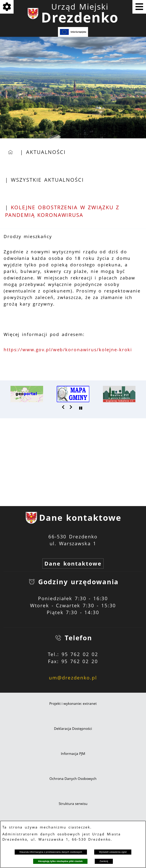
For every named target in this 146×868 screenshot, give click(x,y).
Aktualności (46, 152)
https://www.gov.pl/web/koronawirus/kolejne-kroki (68, 350)
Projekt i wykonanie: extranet (73, 704)
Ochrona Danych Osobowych (73, 779)
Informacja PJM (73, 754)
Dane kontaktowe (73, 563)
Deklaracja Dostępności (73, 729)
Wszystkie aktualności (47, 180)
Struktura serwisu (73, 804)
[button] (63, 407)
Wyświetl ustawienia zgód (113, 852)
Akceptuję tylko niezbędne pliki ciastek (60, 861)
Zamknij (104, 861)
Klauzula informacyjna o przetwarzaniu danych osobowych (51, 852)
